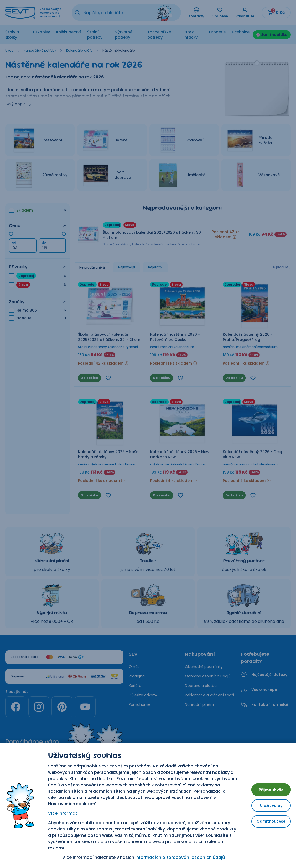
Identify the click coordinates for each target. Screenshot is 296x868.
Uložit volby (267, 805)
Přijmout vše (267, 788)
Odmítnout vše (267, 823)
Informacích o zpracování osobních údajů (176, 857)
